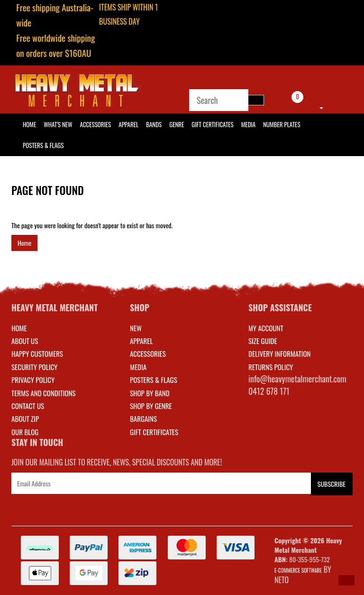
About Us (25, 341)
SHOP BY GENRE (151, 406)
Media (248, 124)
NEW (136, 328)
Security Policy (34, 367)
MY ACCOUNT (266, 328)
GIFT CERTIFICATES (154, 432)
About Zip (25, 418)
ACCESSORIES (148, 353)
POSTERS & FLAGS (154, 380)
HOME (29, 124)
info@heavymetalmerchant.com (297, 379)
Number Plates (282, 124)
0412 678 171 (269, 391)
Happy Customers (37, 353)
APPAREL (141, 341)
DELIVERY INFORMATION (280, 353)
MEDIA (138, 367)
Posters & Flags (43, 145)
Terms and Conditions (43, 393)
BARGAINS (143, 418)
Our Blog (25, 432)
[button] (346, 580)
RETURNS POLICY (271, 367)
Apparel (128, 124)
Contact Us (28, 406)
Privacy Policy (33, 380)
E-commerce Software (298, 570)
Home (24, 243)
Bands (154, 124)
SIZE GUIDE (263, 341)
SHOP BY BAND (150, 393)
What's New (58, 124)
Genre (177, 124)
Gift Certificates (212, 124)
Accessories (96, 124)
